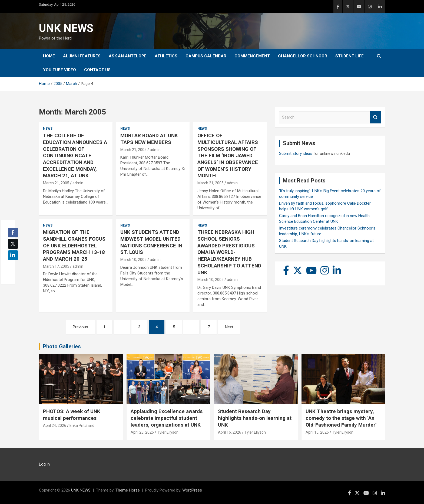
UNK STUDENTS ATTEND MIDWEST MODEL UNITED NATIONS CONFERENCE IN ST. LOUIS (151, 242)
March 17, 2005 (56, 266)
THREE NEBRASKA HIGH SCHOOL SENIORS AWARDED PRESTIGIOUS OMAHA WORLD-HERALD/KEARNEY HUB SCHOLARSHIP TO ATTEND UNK (229, 252)
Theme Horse (128, 490)
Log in (44, 464)
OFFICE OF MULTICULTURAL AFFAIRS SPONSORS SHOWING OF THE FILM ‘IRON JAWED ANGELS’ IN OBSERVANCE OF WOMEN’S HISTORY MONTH (228, 156)
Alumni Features (82, 56)
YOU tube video (59, 70)
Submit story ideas (296, 153)
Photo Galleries (62, 346)
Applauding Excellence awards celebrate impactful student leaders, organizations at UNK (167, 418)
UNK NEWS (66, 28)
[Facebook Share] (13, 233)
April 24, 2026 (55, 426)
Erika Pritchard (82, 426)
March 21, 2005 (56, 183)
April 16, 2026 (230, 432)
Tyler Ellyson (168, 432)
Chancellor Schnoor (303, 56)
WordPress (192, 490)
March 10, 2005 (133, 260)
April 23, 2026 (142, 432)
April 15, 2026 (317, 432)
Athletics (166, 56)
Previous (80, 327)
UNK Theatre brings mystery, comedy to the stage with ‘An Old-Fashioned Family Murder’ (341, 418)
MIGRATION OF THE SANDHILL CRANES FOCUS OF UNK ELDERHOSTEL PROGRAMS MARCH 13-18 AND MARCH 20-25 (74, 246)
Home (49, 56)
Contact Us (97, 70)
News (48, 129)
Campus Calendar (206, 56)
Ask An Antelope (128, 56)
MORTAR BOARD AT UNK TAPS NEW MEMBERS (149, 139)
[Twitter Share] (13, 244)
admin (78, 183)
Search (376, 117)
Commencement (252, 56)
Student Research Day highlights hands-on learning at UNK (255, 418)
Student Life (350, 56)
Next (229, 327)
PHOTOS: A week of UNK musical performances (72, 415)
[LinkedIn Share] (13, 255)
